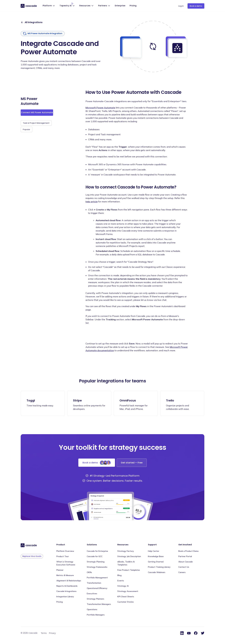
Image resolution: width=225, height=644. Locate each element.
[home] (29, 6)
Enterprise (120, 6)
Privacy (52, 633)
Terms (44, 633)
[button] (49, 6)
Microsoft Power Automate (100, 108)
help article (92, 202)
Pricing (133, 6)
